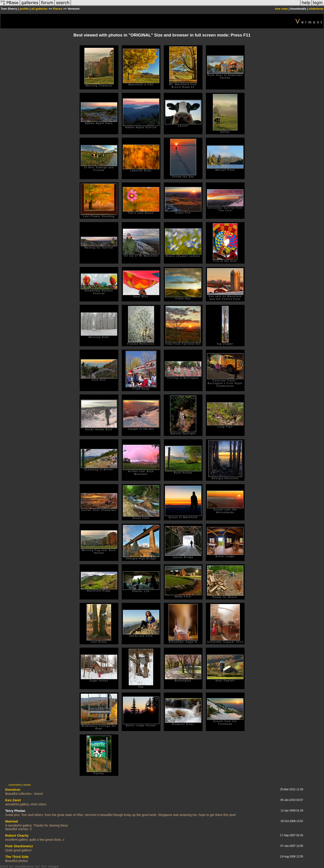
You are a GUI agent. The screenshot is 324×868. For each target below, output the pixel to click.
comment (15, 785)
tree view (281, 9)
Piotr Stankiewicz (19, 846)
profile (24, 9)
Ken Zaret (13, 800)
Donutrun (13, 789)
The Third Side (17, 857)
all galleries (39, 9)
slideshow (316, 9)
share (27, 785)
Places (58, 9)
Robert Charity (17, 835)
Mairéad (12, 821)
